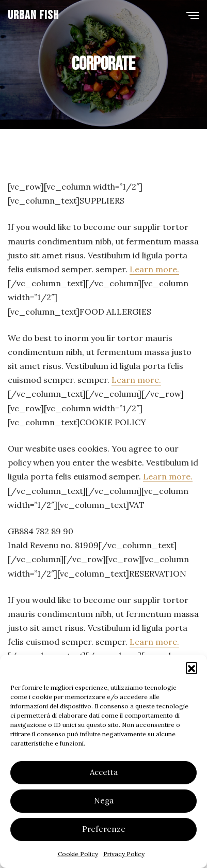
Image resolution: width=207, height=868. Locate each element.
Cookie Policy (78, 854)
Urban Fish (33, 15)
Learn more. (154, 269)
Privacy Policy (124, 854)
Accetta (104, 772)
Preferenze (104, 829)
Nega (104, 801)
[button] (192, 668)
